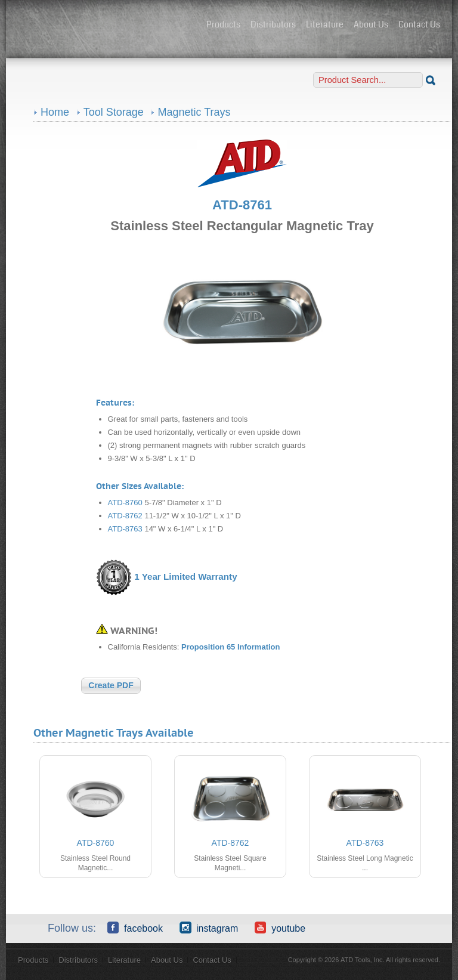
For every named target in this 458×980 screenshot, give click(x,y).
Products (223, 24)
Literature (325, 24)
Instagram (209, 928)
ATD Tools (107, 26)
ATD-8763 (125, 529)
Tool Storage (114, 112)
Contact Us (419, 24)
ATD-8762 (125, 516)
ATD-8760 (125, 503)
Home (55, 112)
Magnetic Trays (194, 112)
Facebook (135, 928)
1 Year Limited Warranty (185, 576)
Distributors (273, 24)
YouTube (280, 928)
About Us (371, 24)
